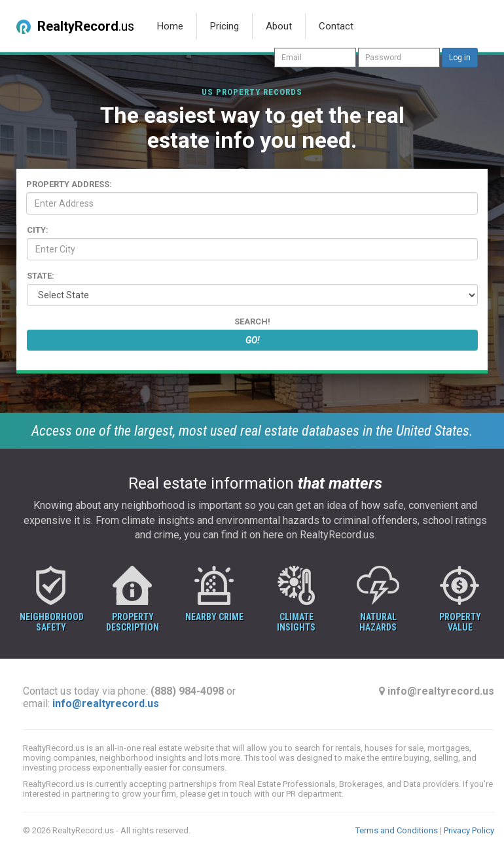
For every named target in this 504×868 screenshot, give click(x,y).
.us (75, 26)
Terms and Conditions (397, 830)
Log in (460, 58)
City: (38, 230)
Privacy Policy (469, 830)
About (279, 26)
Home (170, 26)
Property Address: (69, 184)
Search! (252, 321)
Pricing (225, 26)
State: (41, 276)
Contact (336, 26)
